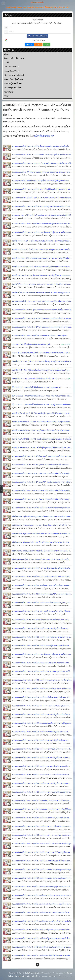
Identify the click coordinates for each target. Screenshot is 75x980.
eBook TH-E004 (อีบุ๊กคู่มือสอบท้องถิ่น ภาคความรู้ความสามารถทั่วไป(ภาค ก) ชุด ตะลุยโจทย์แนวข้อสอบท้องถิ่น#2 (42, 355)
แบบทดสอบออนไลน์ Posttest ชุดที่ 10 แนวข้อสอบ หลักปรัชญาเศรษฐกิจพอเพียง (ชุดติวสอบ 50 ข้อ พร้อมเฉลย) (42, 880)
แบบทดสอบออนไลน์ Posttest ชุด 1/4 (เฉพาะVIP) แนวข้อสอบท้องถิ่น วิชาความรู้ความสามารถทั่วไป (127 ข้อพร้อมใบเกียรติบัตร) (42, 475)
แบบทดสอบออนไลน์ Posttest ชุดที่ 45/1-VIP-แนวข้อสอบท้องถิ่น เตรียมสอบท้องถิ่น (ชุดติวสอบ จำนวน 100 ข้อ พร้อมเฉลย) (41, 578)
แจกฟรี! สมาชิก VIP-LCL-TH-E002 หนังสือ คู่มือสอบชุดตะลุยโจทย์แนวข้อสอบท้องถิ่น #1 (41, 441)
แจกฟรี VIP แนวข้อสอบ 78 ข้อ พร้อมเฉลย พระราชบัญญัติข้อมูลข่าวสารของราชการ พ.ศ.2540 (41, 268)
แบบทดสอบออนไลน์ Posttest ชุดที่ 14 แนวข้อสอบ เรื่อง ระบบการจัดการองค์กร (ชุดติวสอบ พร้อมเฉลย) (41, 845)
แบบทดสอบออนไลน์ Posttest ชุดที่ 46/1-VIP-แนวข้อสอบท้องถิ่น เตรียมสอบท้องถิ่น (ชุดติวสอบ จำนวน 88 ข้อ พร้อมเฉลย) (41, 570)
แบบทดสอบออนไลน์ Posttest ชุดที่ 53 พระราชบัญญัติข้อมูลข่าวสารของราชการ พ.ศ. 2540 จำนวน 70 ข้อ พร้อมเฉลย (41, 191)
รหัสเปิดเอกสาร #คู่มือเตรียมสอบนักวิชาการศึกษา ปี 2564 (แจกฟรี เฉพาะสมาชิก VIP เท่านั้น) (41, 535)
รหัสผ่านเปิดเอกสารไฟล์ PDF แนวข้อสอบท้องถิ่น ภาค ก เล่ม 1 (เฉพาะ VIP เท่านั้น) (41, 560)
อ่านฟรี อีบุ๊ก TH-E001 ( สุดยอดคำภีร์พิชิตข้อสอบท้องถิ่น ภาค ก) (34, 379)
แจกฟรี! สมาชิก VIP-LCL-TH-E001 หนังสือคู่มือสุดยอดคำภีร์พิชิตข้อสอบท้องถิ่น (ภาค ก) (41, 449)
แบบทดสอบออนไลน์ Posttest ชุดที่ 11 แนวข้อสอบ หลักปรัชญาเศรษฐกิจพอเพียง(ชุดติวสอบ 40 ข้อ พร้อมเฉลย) (41, 871)
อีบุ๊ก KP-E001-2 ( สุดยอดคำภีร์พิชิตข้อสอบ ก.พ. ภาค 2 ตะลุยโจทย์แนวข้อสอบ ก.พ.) (41, 396)
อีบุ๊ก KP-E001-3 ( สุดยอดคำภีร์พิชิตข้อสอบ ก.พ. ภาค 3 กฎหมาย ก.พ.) (36, 387)
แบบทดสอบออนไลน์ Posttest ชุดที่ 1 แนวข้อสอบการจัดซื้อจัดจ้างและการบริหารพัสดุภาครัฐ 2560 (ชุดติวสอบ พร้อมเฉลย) (41, 957)
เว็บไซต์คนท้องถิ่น (31, 973)
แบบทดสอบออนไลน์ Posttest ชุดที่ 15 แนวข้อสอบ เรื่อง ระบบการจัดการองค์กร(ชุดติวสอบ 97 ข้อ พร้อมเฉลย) (42, 837)
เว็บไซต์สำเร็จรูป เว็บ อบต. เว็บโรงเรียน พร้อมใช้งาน (40, 975)
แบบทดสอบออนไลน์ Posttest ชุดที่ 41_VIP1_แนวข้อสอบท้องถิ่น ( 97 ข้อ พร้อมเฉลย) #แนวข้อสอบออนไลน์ (42, 613)
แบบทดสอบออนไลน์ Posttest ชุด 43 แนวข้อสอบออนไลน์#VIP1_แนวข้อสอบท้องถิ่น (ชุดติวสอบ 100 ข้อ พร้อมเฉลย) (41, 596)
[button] (37, 40)
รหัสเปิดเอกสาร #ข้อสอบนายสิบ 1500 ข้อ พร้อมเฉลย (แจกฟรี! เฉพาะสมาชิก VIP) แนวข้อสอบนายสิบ (40, 544)
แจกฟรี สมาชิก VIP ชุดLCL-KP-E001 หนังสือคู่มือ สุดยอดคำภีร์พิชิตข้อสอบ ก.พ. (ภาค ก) (41, 415)
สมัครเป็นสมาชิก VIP (44, 136)
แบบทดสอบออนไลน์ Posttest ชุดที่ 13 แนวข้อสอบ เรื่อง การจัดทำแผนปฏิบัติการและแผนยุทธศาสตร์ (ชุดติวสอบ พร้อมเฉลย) (41, 854)
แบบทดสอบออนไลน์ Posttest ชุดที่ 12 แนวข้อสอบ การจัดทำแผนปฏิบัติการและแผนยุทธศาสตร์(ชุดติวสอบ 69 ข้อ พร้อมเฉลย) (41, 863)
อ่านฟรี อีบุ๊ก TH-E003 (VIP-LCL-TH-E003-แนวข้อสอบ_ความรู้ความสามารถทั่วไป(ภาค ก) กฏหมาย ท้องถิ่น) (42, 363)
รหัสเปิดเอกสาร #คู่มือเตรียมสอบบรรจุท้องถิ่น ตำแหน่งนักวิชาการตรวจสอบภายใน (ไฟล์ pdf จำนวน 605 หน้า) (42, 553)
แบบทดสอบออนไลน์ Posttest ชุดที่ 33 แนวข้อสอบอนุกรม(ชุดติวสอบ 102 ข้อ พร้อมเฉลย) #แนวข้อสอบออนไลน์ (41, 682)
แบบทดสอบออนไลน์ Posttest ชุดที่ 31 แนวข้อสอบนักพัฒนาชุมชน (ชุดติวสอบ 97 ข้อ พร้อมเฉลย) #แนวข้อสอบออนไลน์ (42, 699)
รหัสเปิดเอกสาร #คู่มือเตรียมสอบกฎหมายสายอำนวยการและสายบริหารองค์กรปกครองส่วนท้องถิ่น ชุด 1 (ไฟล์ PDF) (41, 518)
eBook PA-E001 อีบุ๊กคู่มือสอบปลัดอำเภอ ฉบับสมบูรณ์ (31, 344)
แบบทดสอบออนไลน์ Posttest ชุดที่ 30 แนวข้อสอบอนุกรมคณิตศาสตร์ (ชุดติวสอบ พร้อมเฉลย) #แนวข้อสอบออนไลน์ (40, 708)
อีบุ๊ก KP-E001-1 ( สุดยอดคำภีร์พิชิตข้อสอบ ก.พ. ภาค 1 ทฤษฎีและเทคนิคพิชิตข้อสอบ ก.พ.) (41, 406)
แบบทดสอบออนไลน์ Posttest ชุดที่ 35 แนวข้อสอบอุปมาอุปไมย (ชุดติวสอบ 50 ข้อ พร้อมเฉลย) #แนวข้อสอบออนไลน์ (41, 665)
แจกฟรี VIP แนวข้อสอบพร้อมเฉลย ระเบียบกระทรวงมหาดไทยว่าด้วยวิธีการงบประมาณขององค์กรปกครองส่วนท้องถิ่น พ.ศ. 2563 (41, 286)
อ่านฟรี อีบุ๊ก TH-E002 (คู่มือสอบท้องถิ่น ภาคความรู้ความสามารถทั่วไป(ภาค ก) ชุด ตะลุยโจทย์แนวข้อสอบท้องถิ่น (40, 372)
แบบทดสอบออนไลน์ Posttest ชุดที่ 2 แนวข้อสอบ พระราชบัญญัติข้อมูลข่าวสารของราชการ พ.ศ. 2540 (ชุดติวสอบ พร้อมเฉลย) (41, 949)
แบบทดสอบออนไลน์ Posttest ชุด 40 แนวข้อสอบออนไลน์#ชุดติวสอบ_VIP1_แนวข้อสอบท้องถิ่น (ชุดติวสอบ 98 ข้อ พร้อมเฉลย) (40, 622)
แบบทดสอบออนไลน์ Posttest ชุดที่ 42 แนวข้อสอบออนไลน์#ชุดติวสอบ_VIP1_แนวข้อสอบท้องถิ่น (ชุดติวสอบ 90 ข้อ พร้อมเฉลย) (41, 604)
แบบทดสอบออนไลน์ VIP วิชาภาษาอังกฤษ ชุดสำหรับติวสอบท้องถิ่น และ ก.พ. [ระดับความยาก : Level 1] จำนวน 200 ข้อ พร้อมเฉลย (41, 174)
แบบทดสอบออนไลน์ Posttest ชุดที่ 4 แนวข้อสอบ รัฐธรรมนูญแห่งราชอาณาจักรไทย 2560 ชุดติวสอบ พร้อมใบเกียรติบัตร (41, 931)
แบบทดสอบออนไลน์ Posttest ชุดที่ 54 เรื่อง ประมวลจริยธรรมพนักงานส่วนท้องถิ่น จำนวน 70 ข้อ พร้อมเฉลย (40, 148)
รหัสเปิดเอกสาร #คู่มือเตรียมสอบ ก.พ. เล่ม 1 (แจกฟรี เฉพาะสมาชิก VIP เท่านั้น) (40, 525)
